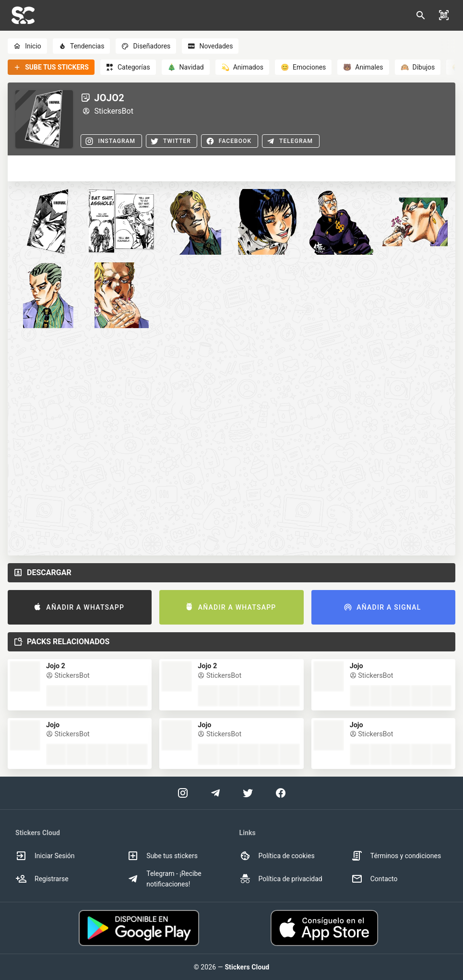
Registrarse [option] (42, 879)
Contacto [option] (374, 879)
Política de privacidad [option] (281, 879)
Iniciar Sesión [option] (45, 856)
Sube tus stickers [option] (162, 856)
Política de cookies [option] (277, 856)
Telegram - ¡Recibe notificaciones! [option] (164, 879)
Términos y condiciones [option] (396, 856)
